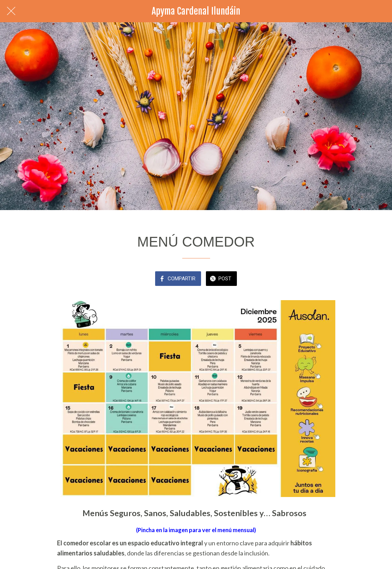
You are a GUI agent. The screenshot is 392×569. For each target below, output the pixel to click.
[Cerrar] (11, 11)
